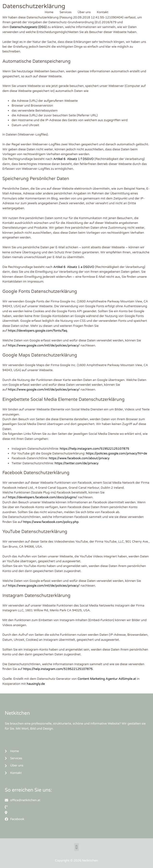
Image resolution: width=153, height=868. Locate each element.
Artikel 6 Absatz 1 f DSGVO (73, 159)
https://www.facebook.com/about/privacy (79, 458)
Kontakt (103, 12)
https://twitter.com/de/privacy (77, 463)
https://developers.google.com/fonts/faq (38, 331)
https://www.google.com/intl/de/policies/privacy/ (44, 346)
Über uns (84, 12)
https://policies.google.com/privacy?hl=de (116, 454)
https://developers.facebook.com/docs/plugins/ (43, 497)
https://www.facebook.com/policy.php (51, 522)
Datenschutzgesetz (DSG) (28, 27)
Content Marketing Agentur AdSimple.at (107, 679)
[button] (76, 847)
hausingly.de (36, 684)
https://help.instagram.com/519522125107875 (94, 449)
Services (65, 12)
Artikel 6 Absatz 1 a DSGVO (74, 267)
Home (49, 12)
